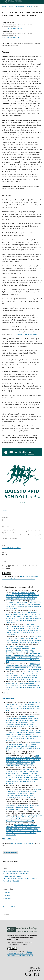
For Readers (6, 893)
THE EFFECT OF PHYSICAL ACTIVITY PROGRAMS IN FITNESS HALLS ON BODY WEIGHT (24, 656)
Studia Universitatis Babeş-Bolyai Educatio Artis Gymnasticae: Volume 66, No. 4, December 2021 (24, 641)
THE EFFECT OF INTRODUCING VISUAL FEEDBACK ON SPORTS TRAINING (23, 638)
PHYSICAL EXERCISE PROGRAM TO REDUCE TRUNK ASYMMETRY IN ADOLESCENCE (24, 683)
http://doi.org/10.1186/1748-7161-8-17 (25, 334)
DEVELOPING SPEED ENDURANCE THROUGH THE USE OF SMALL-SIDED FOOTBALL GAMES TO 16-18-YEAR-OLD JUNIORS (22, 674)
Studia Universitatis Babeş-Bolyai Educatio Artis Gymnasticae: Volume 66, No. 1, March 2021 (22, 598)
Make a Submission (11, 853)
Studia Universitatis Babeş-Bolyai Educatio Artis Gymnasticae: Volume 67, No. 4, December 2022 (24, 620)
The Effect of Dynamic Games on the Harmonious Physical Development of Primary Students (23, 791)
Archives (11, 7)
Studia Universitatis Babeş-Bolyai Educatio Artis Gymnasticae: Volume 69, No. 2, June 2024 (22, 819)
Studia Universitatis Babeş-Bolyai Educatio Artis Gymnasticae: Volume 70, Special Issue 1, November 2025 (23, 781)
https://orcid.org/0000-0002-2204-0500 (12, 29)
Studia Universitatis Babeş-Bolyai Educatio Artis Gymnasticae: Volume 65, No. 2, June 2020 (21, 650)
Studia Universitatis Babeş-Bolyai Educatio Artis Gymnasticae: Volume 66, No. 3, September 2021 (22, 724)
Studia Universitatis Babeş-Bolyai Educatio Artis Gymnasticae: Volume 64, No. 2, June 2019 (24, 607)
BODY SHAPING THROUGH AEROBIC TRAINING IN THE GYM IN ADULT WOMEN (24, 666)
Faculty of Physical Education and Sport (16, 874)
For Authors (6, 896)
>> (8, 693)
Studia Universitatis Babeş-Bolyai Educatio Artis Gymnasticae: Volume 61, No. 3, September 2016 (24, 738)
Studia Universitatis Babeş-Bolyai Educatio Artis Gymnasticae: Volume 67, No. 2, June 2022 (20, 764)
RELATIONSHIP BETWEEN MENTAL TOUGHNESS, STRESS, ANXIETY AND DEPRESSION (22, 594)
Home (4, 7)
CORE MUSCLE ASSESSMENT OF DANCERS (20, 805)
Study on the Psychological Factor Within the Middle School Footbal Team (24, 816)
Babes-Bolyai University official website (16, 871)
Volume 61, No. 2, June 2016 (24, 7)
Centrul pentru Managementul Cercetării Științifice (20, 878)
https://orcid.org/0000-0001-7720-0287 (12, 38)
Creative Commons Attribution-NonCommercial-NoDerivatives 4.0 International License (20, 954)
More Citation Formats (10, 538)
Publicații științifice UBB (11, 881)
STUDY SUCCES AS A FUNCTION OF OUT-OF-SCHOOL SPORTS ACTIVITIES (24, 744)
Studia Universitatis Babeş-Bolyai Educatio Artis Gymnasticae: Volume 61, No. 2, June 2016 (22, 807)
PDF (6, 511)
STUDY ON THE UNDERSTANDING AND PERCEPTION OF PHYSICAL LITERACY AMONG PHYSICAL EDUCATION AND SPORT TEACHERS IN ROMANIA (24, 627)
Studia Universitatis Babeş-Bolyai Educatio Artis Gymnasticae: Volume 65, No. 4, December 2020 (24, 669)
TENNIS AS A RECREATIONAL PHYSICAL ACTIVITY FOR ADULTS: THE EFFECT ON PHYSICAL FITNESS (24, 603)
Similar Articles (8, 699)
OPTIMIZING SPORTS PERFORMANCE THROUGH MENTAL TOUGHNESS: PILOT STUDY (22, 647)
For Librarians (7, 899)
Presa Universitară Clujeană (12, 876)
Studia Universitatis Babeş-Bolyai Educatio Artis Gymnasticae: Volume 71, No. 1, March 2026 (21, 795)
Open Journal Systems (10, 907)
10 (13, 839)
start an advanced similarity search (23, 843)
